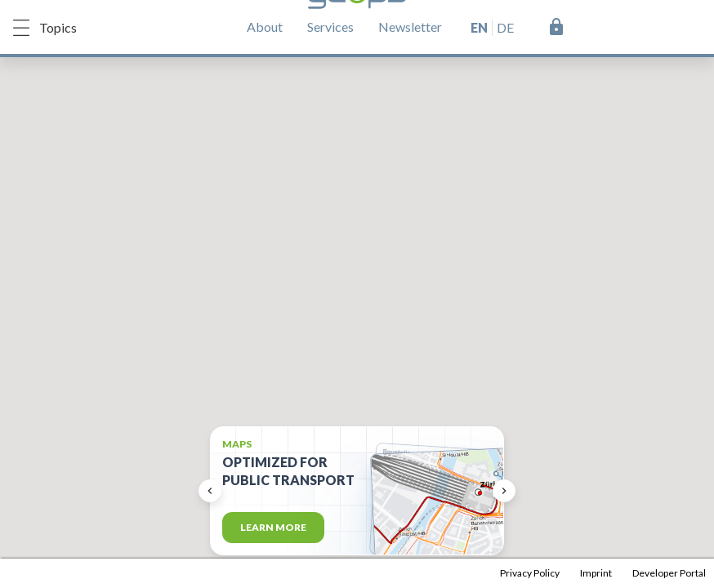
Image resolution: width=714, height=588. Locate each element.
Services (330, 27)
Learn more (273, 527)
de (505, 27)
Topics (45, 28)
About (265, 27)
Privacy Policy (530, 573)
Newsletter (410, 27)
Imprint (596, 573)
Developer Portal (669, 573)
